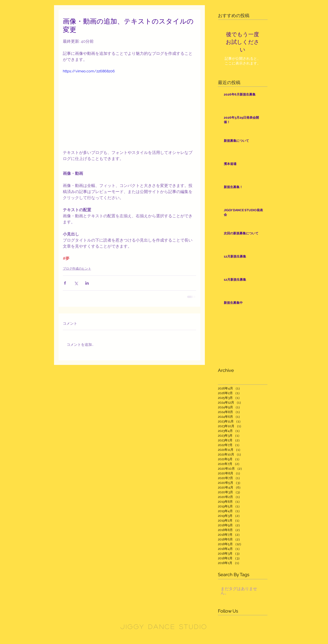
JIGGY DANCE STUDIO (164, 626)
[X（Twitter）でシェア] (76, 283)
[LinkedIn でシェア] (87, 283)
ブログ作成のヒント (77, 269)
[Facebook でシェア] (65, 283)
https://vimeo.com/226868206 (89, 71)
